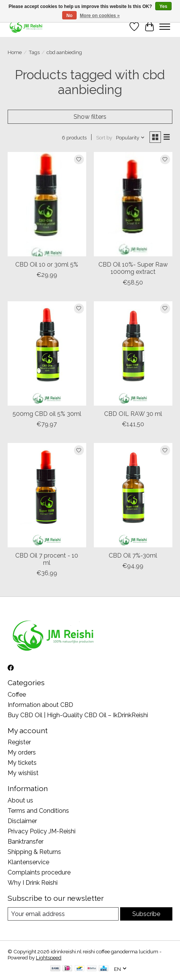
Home (15, 52)
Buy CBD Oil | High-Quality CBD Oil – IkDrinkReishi (78, 715)
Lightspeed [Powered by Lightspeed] (49, 958)
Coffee (17, 695)
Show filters (90, 117)
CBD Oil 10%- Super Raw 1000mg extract (133, 268)
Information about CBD (40, 705)
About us (20, 800)
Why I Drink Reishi (33, 883)
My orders (22, 752)
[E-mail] (63, 914)
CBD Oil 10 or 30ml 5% (47, 265)
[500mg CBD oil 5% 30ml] (47, 353)
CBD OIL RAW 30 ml (133, 414)
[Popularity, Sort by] (130, 137)
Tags (34, 52)
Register (19, 742)
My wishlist (23, 773)
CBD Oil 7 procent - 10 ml (47, 559)
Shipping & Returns (34, 852)
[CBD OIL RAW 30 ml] (133, 353)
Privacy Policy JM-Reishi (42, 831)
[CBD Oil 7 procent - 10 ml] (47, 495)
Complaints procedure (39, 872)
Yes (163, 6)
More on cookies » (100, 16)
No (69, 16)
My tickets (22, 763)
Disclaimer (22, 821)
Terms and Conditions (38, 811)
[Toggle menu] (165, 27)
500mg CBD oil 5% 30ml (47, 414)
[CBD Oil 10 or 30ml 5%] (47, 204)
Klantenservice (28, 862)
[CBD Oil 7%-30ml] (133, 495)
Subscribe (146, 914)
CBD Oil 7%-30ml (133, 556)
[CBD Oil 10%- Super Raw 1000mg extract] (133, 204)
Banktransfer (26, 842)
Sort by (104, 137)
